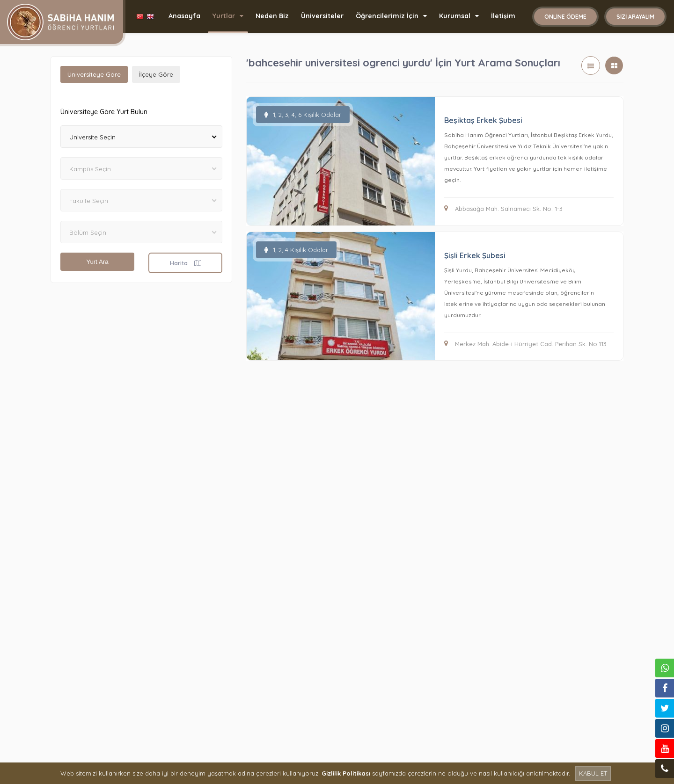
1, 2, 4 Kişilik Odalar (296, 250)
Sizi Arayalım (635, 17)
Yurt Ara (97, 262)
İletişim (503, 16)
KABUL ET (593, 773)
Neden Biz (272, 16)
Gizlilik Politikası (346, 773)
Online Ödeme (565, 17)
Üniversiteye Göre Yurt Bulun (104, 112)
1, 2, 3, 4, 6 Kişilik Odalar (303, 115)
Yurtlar (228, 16)
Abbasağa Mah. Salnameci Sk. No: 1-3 (503, 209)
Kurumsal (459, 16)
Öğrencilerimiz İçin (391, 16)
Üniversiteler (322, 16)
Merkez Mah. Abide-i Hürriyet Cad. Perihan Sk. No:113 (525, 344)
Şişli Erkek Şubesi (475, 255)
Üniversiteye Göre (94, 74)
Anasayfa (184, 16)
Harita (186, 263)
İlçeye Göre (156, 74)
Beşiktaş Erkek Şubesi (483, 120)
